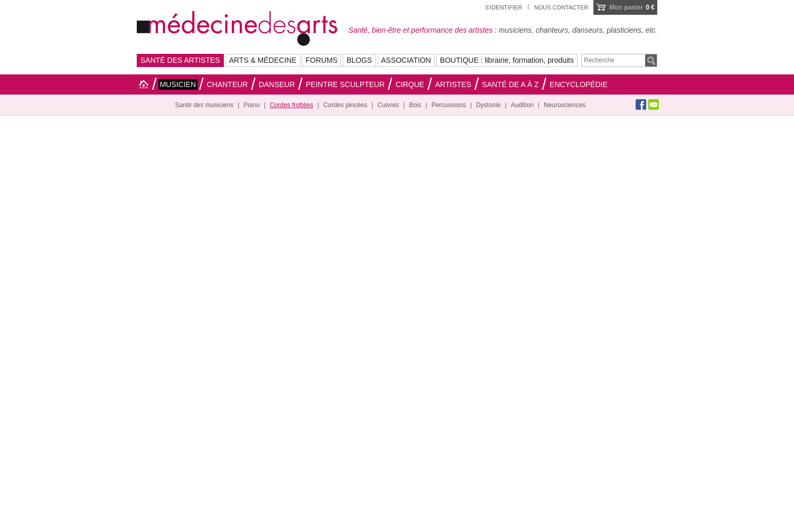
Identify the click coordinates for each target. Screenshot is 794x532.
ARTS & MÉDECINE (263, 60)
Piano (252, 105)
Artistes (453, 84)
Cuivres (388, 105)
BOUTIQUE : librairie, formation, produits (507, 60)
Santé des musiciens (205, 105)
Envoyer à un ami (654, 104)
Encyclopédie (579, 84)
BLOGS (359, 60)
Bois (415, 105)
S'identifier (504, 7)
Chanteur (228, 84)
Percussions (448, 105)
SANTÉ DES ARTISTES (180, 60)
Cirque (410, 84)
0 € (632, 7)
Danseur (277, 84)
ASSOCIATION (406, 60)
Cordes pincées (345, 105)
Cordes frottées (291, 105)
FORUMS (322, 60)
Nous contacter (561, 7)
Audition (522, 105)
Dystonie (489, 105)
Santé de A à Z (510, 84)
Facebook (641, 104)
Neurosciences (565, 105)
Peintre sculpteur (345, 84)
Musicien (178, 84)
